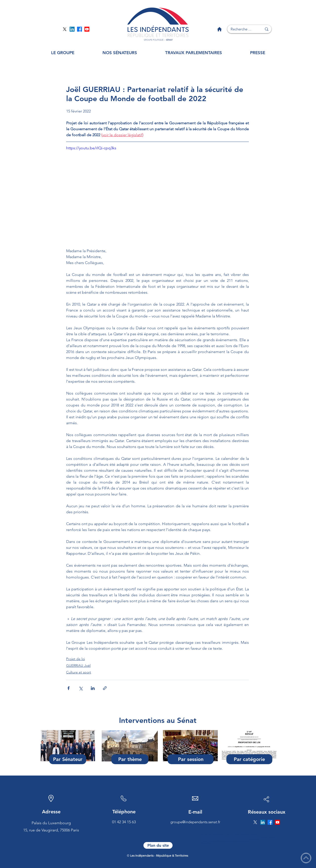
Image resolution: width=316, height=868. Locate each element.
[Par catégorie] (249, 759)
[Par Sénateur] (68, 759)
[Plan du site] (158, 845)
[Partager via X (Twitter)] (81, 688)
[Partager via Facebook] (69, 688)
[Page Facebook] (79, 29)
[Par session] (191, 759)
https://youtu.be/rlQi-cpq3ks (91, 148)
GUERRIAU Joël (78, 666)
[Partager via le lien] (105, 688)
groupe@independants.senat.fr (195, 822)
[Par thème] (130, 759)
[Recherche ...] (241, 29)
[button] (63, 53)
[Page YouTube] (87, 29)
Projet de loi (76, 659)
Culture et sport (79, 672)
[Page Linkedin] (72, 29)
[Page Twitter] (65, 29)
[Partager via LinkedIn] (93, 688)
